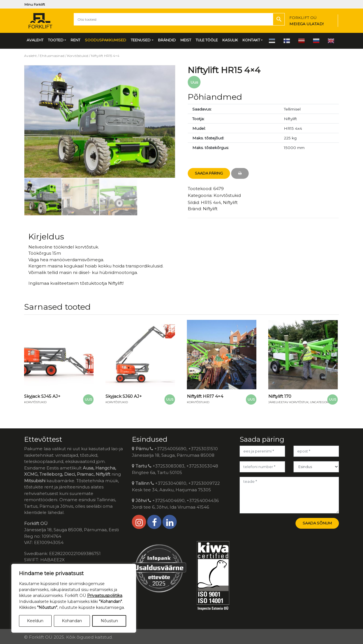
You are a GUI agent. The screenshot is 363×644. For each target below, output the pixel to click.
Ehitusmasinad (52, 56)
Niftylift (230, 202)
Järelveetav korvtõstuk (288, 402)
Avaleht (30, 56)
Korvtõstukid (78, 56)
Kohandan (72, 621)
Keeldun (35, 621)
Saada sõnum (317, 523)
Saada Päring (209, 173)
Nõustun (109, 621)
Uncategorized (323, 402)
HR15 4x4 (211, 202)
